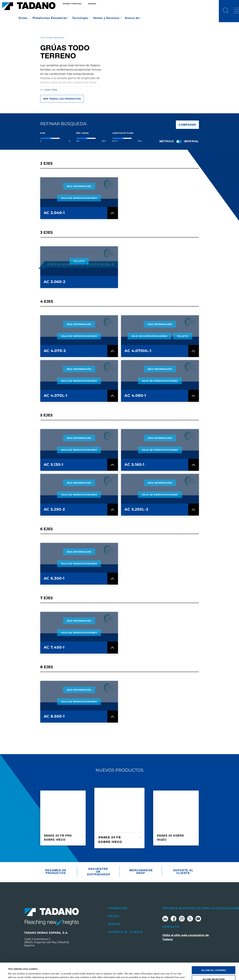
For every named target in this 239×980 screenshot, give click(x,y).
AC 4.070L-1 (56, 395)
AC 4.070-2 (55, 351)
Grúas (23, 18)
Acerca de (132, 18)
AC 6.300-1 (54, 578)
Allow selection (214, 962)
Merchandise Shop (141, 872)
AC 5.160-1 (134, 464)
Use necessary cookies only (213, 971)
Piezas (114, 916)
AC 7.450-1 (54, 647)
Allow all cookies (214, 953)
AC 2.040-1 (54, 213)
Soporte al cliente (183, 872)
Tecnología (80, 18)
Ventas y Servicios (106, 18)
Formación (117, 908)
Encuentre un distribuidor (99, 872)
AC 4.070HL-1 (138, 351)
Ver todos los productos (62, 99)
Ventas (114, 924)
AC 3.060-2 (55, 282)
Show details (128, 974)
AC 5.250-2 (54, 509)
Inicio (43, 38)
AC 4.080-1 (135, 395)
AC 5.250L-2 (136, 509)
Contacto (171, 927)
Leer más (49, 90)
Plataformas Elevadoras (50, 18)
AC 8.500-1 (54, 716)
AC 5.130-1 (54, 464)
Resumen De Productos (56, 872)
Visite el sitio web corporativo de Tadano (186, 937)
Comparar (187, 125)
